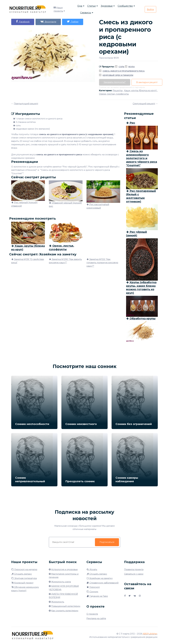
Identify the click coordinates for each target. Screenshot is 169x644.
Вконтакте (48, 21)
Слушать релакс (22, 574)
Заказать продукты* (115, 82)
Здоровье (107, 6)
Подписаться (107, 542)
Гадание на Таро (97, 596)
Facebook (23, 21)
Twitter (73, 21)
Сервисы (86, 13)
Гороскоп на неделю (24, 569)
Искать (92, 569)
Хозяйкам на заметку (100, 578)
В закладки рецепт (147, 82)
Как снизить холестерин (65, 611)
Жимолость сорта (61, 582)
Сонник (92, 592)
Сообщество (125, 6)
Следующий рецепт (144, 104)
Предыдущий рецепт (26, 104)
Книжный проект (22, 583)
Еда (80, 6)
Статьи (91, 6)
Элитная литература (24, 578)
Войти (150, 9)
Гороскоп (93, 587)
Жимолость (58, 602)
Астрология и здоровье (64, 569)
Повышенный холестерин (66, 606)
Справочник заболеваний (103, 583)
